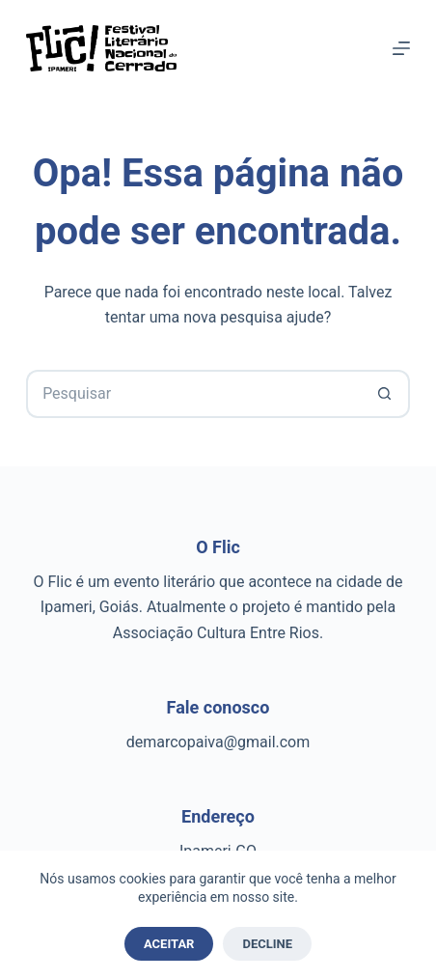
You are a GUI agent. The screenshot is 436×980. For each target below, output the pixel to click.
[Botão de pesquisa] (386, 394)
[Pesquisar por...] (194, 394)
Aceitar (169, 944)
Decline (267, 944)
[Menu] (401, 48)
